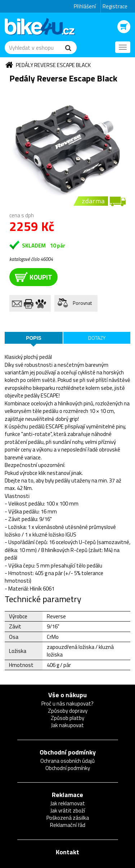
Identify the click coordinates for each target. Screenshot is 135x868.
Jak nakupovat (67, 725)
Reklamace (67, 795)
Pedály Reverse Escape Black (53, 65)
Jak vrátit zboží (68, 811)
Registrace (115, 6)
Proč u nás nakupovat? (67, 704)
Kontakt (67, 852)
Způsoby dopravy (68, 711)
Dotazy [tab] (97, 338)
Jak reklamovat (68, 803)
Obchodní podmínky (68, 752)
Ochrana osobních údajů (67, 761)
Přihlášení (85, 6)
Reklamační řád (68, 825)
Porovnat (82, 303)
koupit (33, 277)
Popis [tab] (34, 338)
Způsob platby (67, 718)
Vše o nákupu (67, 695)
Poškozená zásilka (68, 818)
